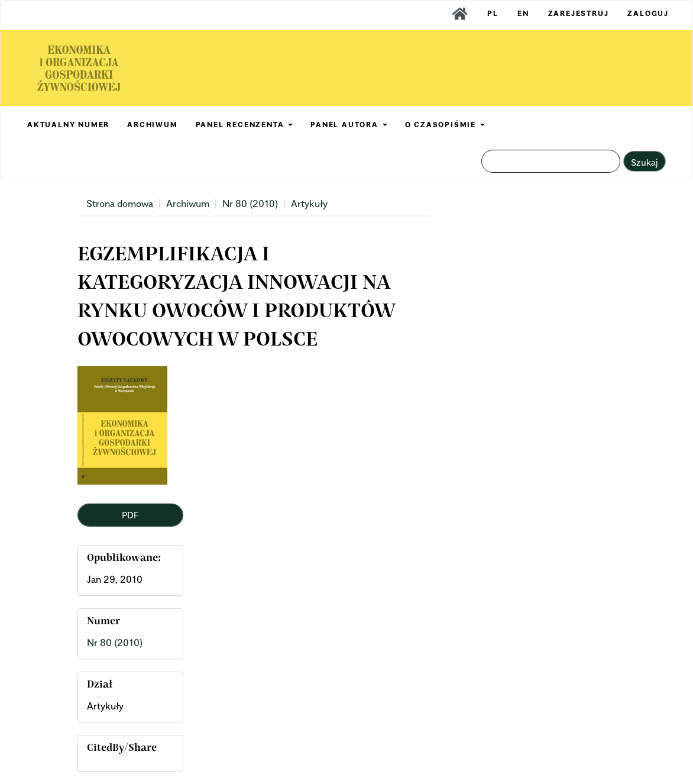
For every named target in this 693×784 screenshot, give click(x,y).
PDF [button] (130, 515)
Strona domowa (120, 204)
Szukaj (645, 162)
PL (493, 13)
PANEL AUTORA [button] (349, 125)
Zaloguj (648, 13)
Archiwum (188, 204)
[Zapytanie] (551, 161)
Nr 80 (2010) (250, 204)
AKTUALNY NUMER (68, 125)
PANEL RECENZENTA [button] (245, 125)
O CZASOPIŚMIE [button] (445, 125)
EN (523, 13)
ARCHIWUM (152, 125)
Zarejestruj (579, 13)
